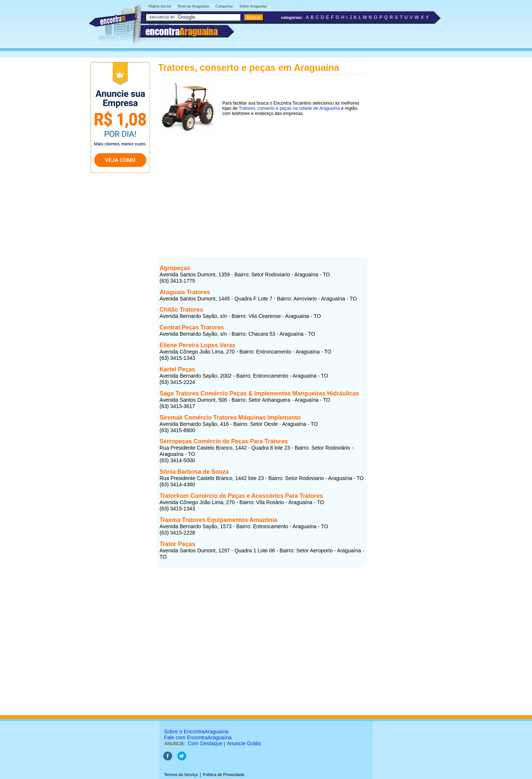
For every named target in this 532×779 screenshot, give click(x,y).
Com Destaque (205, 743)
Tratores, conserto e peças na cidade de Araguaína (289, 108)
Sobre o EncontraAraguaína (196, 732)
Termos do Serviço (181, 775)
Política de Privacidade (224, 775)
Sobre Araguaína (253, 6)
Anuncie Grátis (244, 743)
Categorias (224, 6)
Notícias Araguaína (193, 6)
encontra (182, 32)
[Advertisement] (262, 188)
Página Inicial (160, 6)
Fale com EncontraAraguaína (198, 737)
